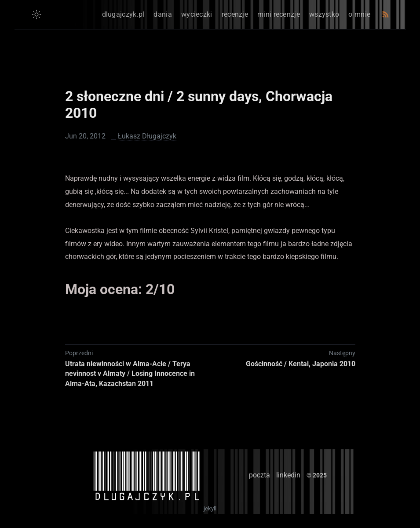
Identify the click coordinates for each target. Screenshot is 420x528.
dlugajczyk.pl (123, 14)
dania (163, 14)
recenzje (235, 14)
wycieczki (197, 14)
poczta (259, 475)
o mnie (359, 14)
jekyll (210, 508)
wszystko (324, 14)
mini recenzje (279, 14)
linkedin (288, 475)
